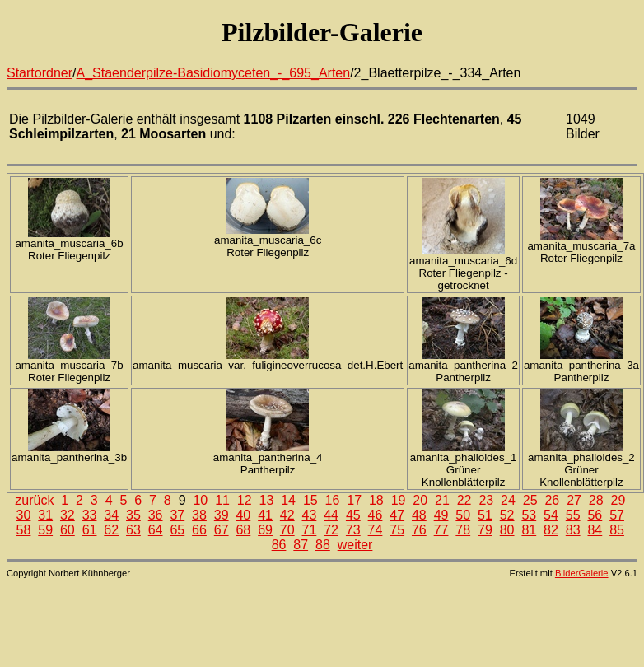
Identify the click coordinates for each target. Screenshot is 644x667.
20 (420, 500)
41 (265, 515)
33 (90, 515)
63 (133, 530)
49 (441, 515)
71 (310, 530)
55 (573, 515)
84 (595, 530)
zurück (34, 500)
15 (310, 500)
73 (353, 530)
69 (265, 530)
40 (243, 515)
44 (331, 515)
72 (331, 530)
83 (573, 530)
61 (90, 530)
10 (200, 500)
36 (156, 515)
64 (156, 530)
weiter (355, 545)
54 (551, 515)
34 (111, 515)
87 (301, 545)
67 (222, 530)
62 (111, 530)
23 (486, 500)
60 (68, 530)
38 (199, 515)
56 (595, 515)
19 (399, 500)
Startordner (40, 73)
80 (507, 530)
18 (376, 500)
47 (397, 515)
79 (485, 530)
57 (617, 515)
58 (24, 530)
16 (333, 500)
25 (530, 500)
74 (376, 530)
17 (354, 500)
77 (441, 530)
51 (485, 515)
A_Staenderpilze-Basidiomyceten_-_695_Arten (214, 73)
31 (45, 515)
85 (617, 530)
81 (529, 530)
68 (243, 530)
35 (133, 515)
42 (287, 515)
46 (376, 515)
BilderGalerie (582, 573)
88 (323, 545)
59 (45, 530)
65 (177, 530)
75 (397, 530)
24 (508, 500)
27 (574, 500)
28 (596, 500)
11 (222, 500)
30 (24, 515)
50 (463, 515)
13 (267, 500)
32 (68, 515)
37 (177, 515)
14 (288, 500)
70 (287, 530)
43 (310, 515)
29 (618, 500)
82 (551, 530)
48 (419, 515)
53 (529, 515)
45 (353, 515)
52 (507, 515)
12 (245, 500)
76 (419, 530)
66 (199, 530)
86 (279, 545)
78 (463, 530)
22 (464, 500)
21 (442, 500)
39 (222, 515)
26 (552, 500)
